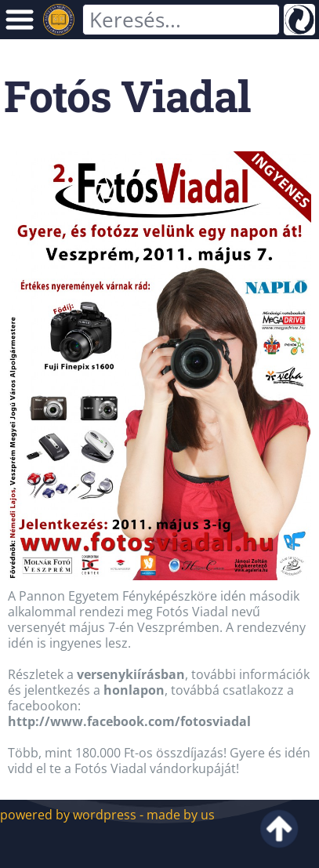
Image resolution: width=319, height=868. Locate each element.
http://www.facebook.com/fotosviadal (129, 721)
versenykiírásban (131, 674)
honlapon (134, 690)
